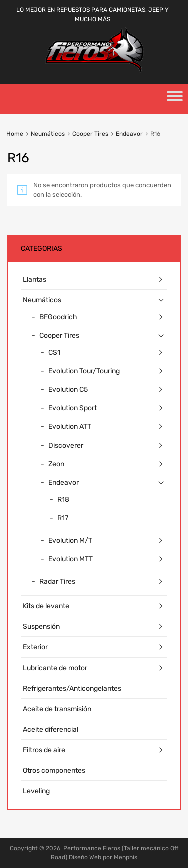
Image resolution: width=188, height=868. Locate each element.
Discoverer (66, 445)
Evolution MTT (70, 559)
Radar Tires (57, 582)
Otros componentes (54, 771)
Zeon (56, 464)
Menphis (126, 857)
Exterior (35, 647)
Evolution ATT (70, 427)
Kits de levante (46, 606)
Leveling (36, 791)
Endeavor (129, 134)
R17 (63, 518)
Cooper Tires (90, 134)
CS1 (54, 353)
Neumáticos (48, 134)
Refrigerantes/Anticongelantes (72, 688)
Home (15, 134)
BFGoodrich (58, 317)
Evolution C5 (68, 390)
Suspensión (41, 627)
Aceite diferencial (50, 729)
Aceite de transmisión (57, 709)
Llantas (34, 279)
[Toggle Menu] (175, 99)
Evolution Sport (72, 408)
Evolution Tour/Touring (84, 371)
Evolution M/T (70, 540)
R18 (63, 499)
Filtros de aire (44, 750)
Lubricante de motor (55, 668)
